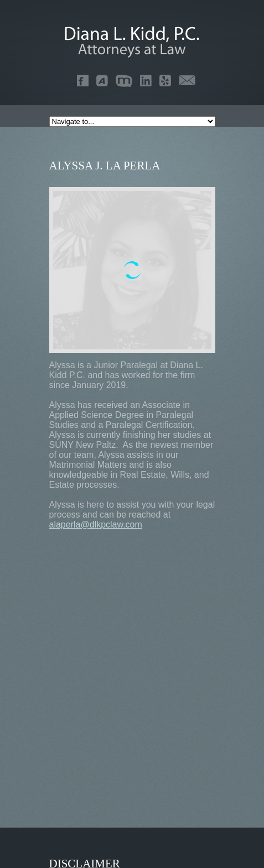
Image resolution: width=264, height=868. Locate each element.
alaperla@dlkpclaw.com (96, 525)
